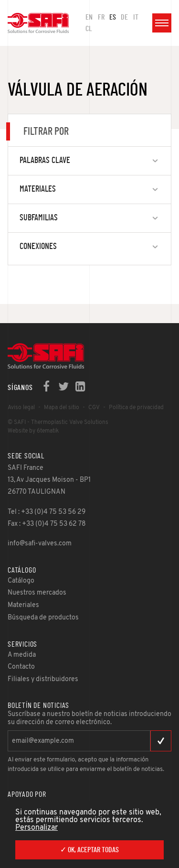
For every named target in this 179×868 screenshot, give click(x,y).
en (89, 17)
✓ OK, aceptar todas (89, 850)
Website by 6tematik (33, 431)
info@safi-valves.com (40, 544)
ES (113, 17)
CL (89, 29)
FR (101, 17)
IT (136, 17)
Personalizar (37, 828)
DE (124, 17)
